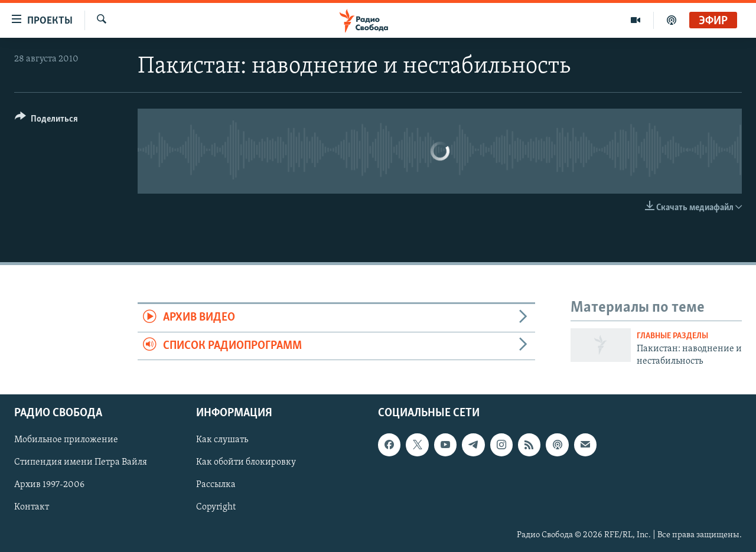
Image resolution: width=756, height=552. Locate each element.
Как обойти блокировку (246, 463)
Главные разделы (672, 336)
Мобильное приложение (66, 440)
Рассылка (216, 485)
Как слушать (222, 440)
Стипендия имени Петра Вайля (81, 463)
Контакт (32, 508)
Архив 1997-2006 (49, 485)
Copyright (216, 508)
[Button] (46, 121)
